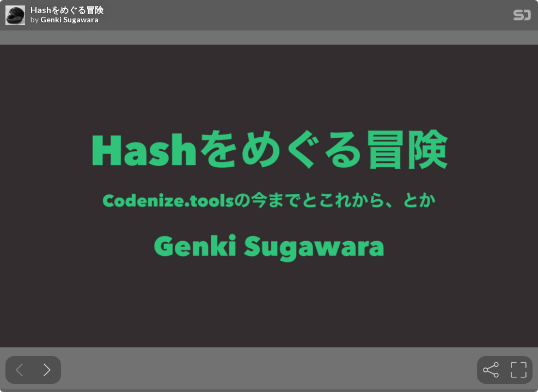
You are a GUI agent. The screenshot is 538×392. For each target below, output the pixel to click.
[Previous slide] (19, 370)
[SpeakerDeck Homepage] (522, 17)
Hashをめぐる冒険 (67, 10)
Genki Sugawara (69, 20)
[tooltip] (491, 370)
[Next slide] (47, 370)
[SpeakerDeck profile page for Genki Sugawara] (15, 16)
